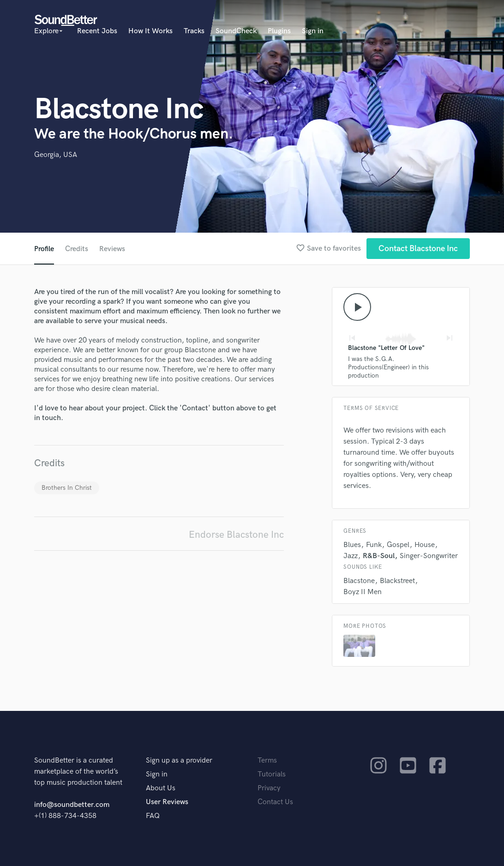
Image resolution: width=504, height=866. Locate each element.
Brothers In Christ (67, 488)
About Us (161, 788)
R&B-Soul (379, 556)
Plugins (279, 31)
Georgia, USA (56, 155)
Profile (44, 249)
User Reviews (167, 802)
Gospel (398, 545)
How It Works (150, 31)
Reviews (112, 249)
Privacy (269, 788)
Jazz (351, 556)
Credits (77, 249)
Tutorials (272, 774)
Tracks (194, 31)
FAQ (153, 816)
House (425, 545)
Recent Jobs (97, 31)
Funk (374, 545)
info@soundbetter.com (72, 805)
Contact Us (275, 802)
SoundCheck (236, 31)
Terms (267, 761)
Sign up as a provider (179, 761)
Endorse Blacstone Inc (236, 535)
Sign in (313, 31)
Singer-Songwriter (429, 556)
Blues (352, 545)
